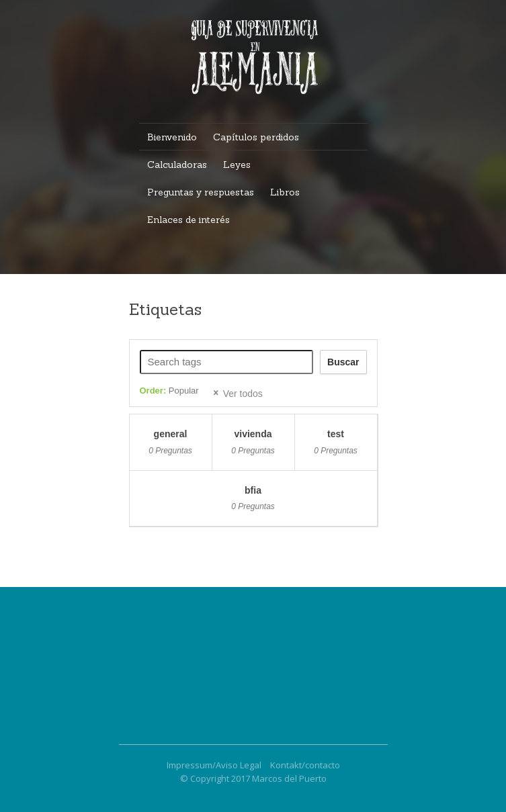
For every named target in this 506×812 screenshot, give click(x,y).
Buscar (343, 362)
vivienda (253, 434)
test (336, 434)
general (171, 434)
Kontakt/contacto (305, 765)
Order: (169, 391)
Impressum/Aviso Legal (214, 765)
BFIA (253, 490)
